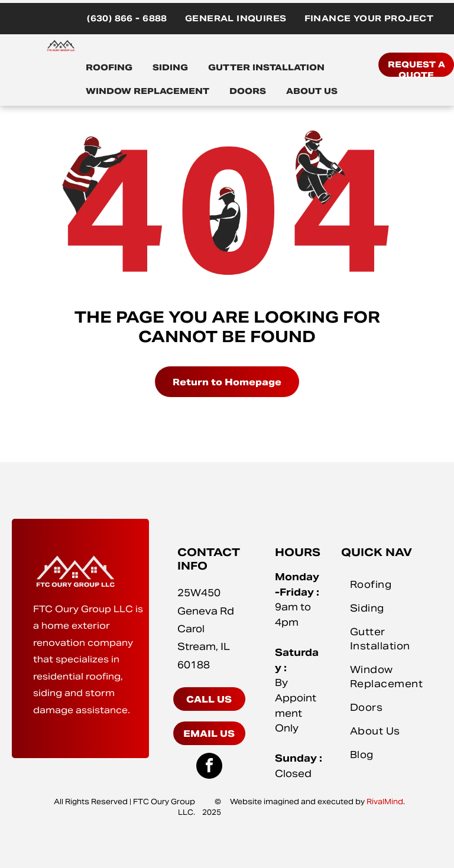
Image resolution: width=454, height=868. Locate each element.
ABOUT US (312, 91)
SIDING (170, 67)
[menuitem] (127, 19)
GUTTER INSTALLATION (266, 67)
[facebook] (209, 767)
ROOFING (109, 67)
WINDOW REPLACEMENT (147, 91)
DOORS (248, 91)
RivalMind (385, 802)
